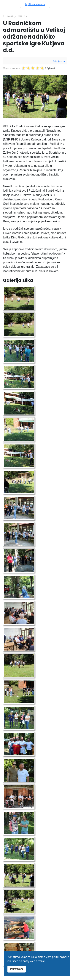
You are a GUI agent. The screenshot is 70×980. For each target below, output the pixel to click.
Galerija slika (59, 61)
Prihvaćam (17, 969)
